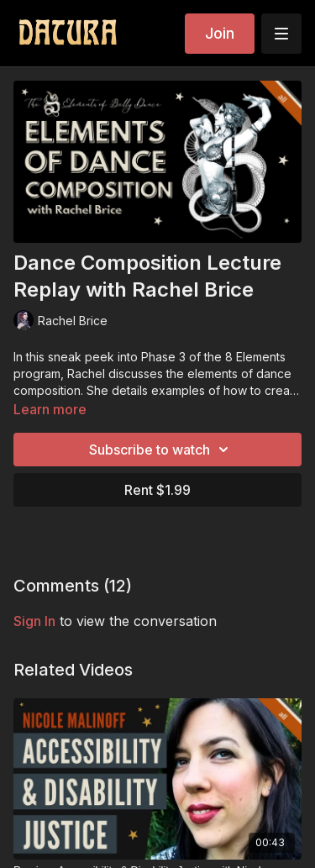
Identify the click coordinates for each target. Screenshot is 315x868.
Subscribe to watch (161, 450)
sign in (34, 621)
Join (220, 33)
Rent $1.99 (157, 490)
